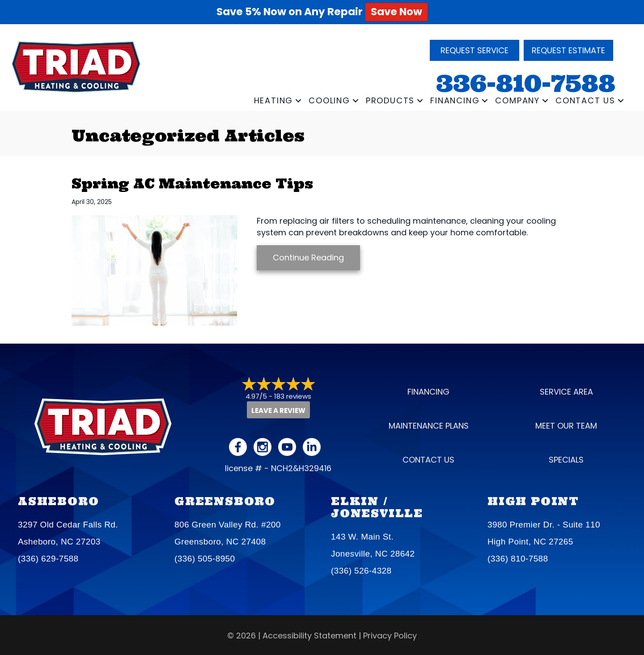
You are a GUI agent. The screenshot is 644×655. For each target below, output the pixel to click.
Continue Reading (308, 257)
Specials (566, 460)
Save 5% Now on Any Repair (322, 12)
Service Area (566, 392)
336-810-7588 (526, 83)
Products (390, 100)
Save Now (396, 12)
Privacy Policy (390, 636)
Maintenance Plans (429, 426)
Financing (455, 100)
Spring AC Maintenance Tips (192, 183)
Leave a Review (278, 410)
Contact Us (585, 100)
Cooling (329, 100)
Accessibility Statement (309, 636)
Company (517, 100)
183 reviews (293, 396)
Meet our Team (566, 426)
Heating (274, 100)
